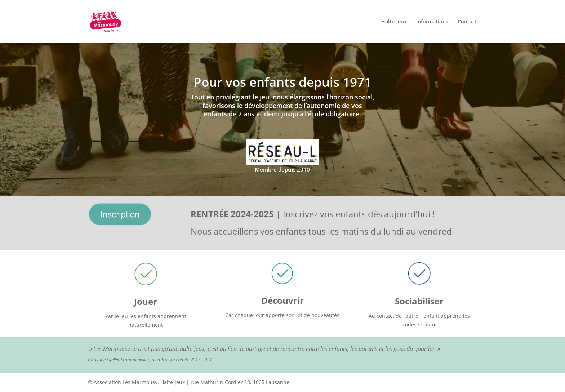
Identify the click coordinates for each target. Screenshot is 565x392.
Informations (432, 22)
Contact (467, 22)
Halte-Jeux (394, 22)
